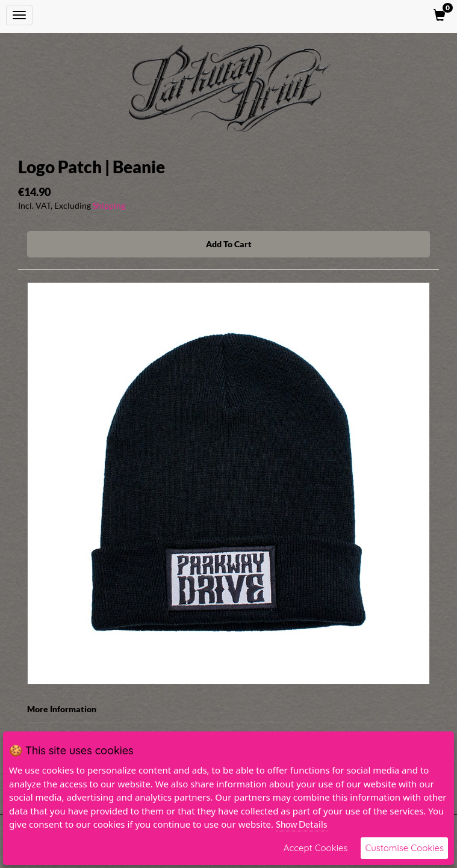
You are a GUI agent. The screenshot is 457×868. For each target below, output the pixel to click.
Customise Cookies (404, 848)
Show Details (302, 824)
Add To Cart (229, 244)
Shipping (109, 205)
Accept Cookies (316, 848)
